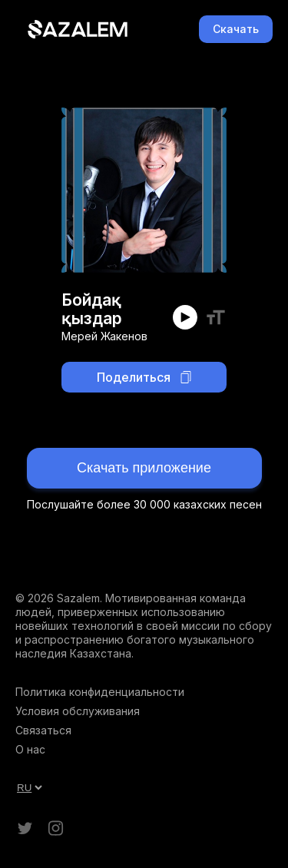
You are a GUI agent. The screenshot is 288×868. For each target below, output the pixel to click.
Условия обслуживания (78, 711)
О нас (30, 749)
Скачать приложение (144, 468)
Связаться (43, 730)
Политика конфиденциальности (100, 692)
